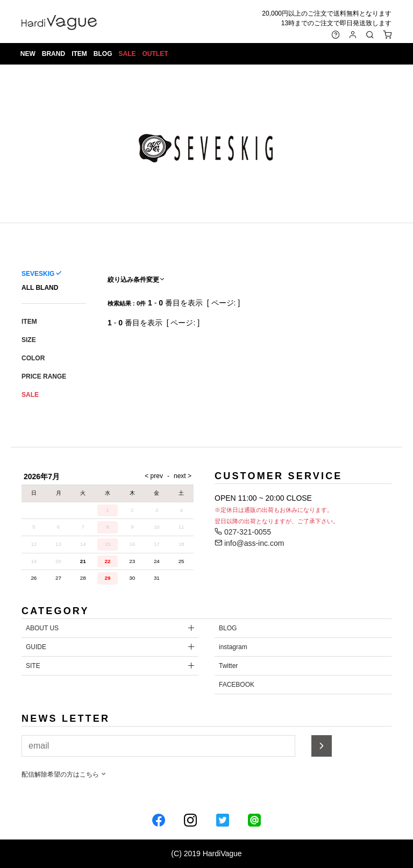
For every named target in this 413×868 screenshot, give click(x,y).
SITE (33, 666)
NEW (28, 54)
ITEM (79, 54)
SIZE (29, 340)
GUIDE (36, 647)
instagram (233, 647)
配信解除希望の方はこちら (64, 774)
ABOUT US (42, 628)
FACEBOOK (237, 685)
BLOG (103, 54)
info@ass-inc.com (249, 543)
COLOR (33, 358)
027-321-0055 (243, 532)
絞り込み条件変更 (137, 280)
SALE (127, 54)
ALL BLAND (40, 288)
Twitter (228, 666)
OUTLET (155, 54)
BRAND (54, 54)
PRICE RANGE (44, 376)
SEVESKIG (38, 274)
